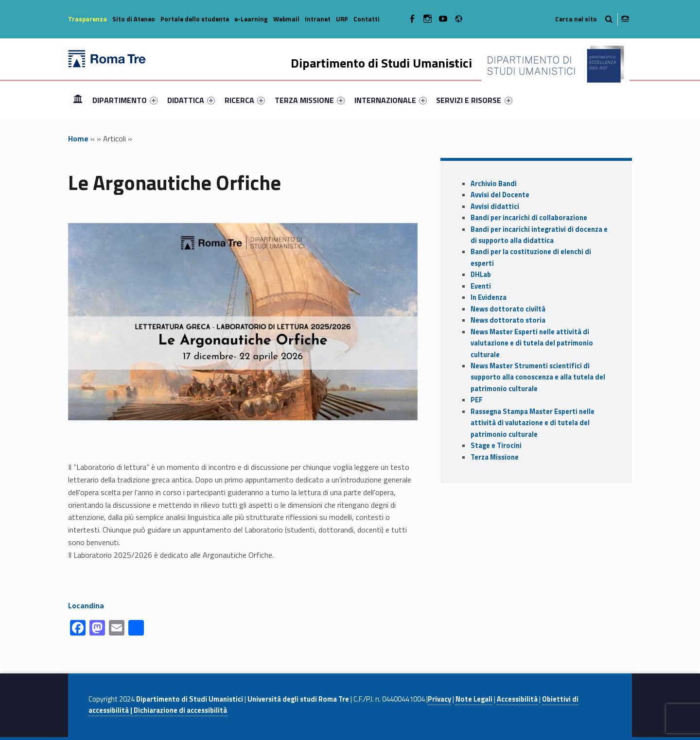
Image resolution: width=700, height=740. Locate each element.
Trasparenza (87, 19)
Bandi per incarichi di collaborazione (529, 218)
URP (342, 19)
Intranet (318, 19)
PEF (477, 400)
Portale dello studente (195, 19)
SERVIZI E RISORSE (474, 100)
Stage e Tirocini (496, 446)
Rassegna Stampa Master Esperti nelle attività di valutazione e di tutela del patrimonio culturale (533, 423)
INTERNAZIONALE (391, 100)
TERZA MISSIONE (310, 100)
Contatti (367, 19)
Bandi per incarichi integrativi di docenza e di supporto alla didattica (539, 235)
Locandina (86, 605)
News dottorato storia (508, 320)
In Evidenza (489, 297)
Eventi (481, 286)
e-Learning (251, 19)
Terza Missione (495, 457)
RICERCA (245, 100)
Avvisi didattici (495, 207)
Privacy (439, 699)
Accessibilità (517, 699)
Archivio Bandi (494, 184)
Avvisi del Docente (500, 195)
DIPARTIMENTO (125, 100)
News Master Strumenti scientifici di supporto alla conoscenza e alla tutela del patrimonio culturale (538, 377)
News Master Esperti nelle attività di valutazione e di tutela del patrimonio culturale (532, 343)
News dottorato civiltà (508, 309)
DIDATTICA (191, 100)
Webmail (286, 19)
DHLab (481, 275)
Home (78, 100)
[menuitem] (78, 100)
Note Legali (474, 699)
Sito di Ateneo (134, 19)
